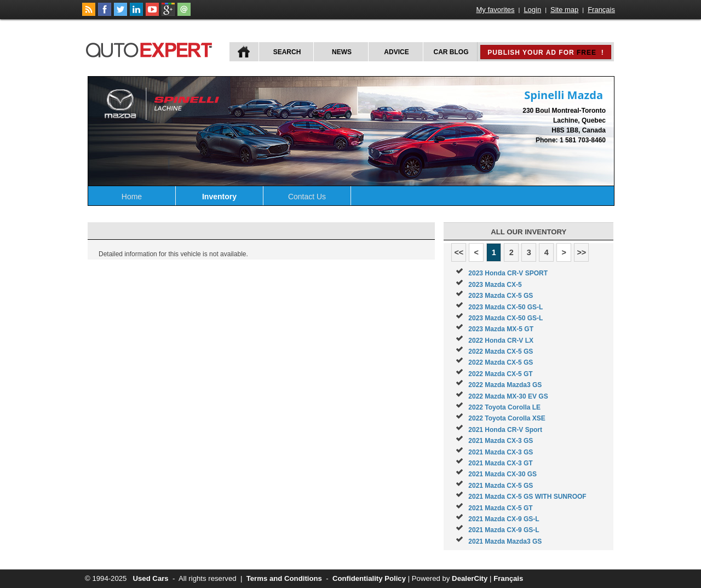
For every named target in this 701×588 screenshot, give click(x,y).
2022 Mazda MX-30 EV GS (508, 396)
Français (601, 10)
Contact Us (307, 197)
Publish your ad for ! (545, 53)
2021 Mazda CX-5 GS (501, 486)
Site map (564, 10)
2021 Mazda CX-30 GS (502, 474)
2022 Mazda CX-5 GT (500, 374)
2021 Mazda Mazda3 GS (505, 541)
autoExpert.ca (151, 48)
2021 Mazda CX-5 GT (500, 508)
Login (532, 10)
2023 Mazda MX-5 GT (501, 329)
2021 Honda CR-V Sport (505, 430)
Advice (396, 52)
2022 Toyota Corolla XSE (507, 418)
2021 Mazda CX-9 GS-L (504, 519)
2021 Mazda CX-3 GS (501, 441)
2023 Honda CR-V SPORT (508, 273)
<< (459, 252)
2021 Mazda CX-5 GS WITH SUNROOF (527, 497)
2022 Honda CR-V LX (501, 341)
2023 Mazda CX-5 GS (501, 296)
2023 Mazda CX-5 (495, 285)
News (342, 52)
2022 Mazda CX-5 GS (501, 351)
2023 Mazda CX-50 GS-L (505, 307)
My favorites (496, 10)
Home (132, 197)
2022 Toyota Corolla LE (504, 407)
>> (581, 252)
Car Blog (451, 52)
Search (287, 52)
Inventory (219, 197)
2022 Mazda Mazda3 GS (505, 385)
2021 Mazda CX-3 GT (500, 463)
